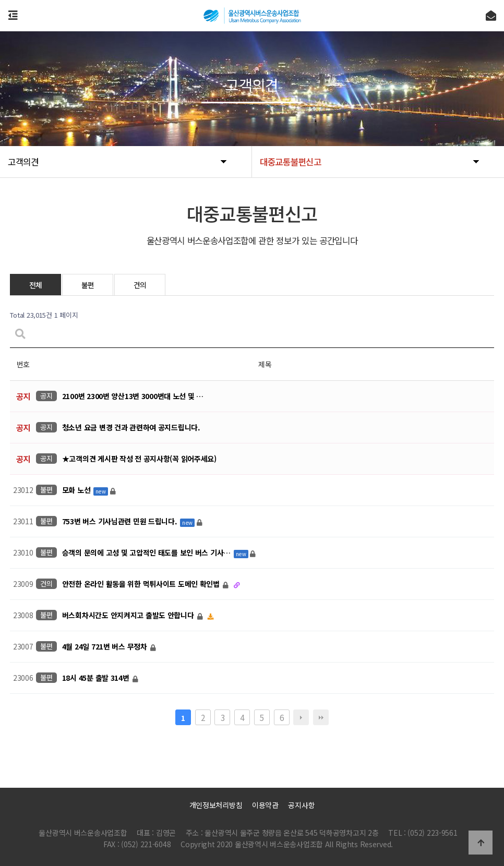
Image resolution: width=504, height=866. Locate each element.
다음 (301, 717)
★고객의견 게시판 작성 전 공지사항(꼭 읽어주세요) (139, 459)
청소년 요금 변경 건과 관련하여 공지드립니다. (131, 428)
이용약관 (265, 805)
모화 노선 (77, 490)
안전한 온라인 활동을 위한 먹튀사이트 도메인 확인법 (142, 584)
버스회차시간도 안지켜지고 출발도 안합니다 (129, 616)
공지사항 (301, 805)
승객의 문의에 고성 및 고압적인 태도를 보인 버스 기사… (147, 553)
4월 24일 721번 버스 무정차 (106, 647)
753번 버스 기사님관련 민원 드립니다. (121, 522)
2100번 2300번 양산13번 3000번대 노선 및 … (133, 396)
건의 (140, 285)
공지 (46, 396)
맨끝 (321, 717)
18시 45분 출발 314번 (97, 678)
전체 (36, 285)
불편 (88, 285)
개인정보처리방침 (216, 805)
